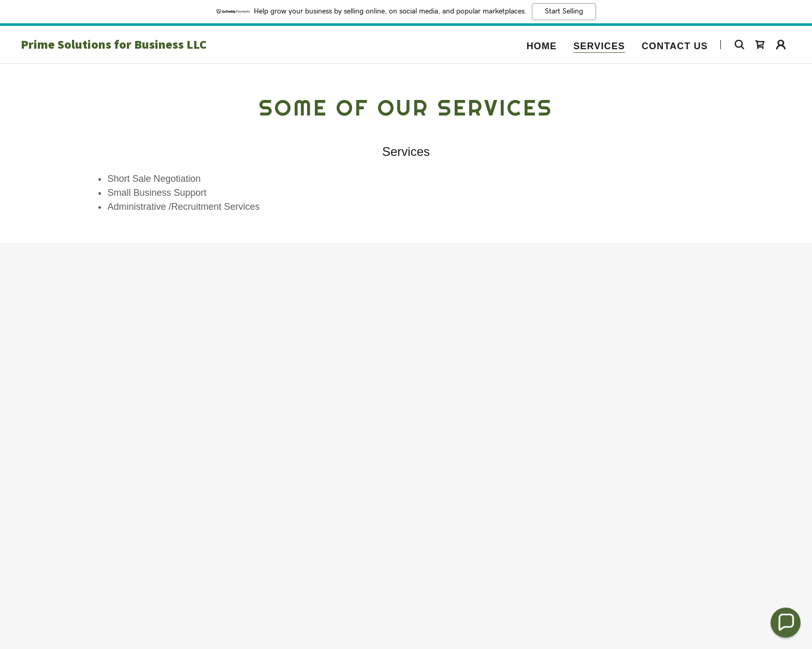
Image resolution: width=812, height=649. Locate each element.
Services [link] (599, 46)
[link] (156, 46)
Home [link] (542, 46)
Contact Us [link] (675, 46)
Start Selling (564, 11)
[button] (781, 45)
